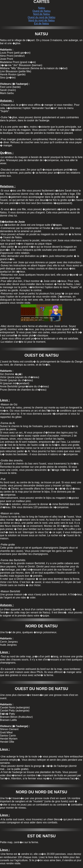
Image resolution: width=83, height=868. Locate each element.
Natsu (41, 8)
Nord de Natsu (41, 14)
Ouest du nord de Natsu (41, 17)
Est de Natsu (41, 23)
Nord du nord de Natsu (41, 20)
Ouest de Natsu (41, 11)
